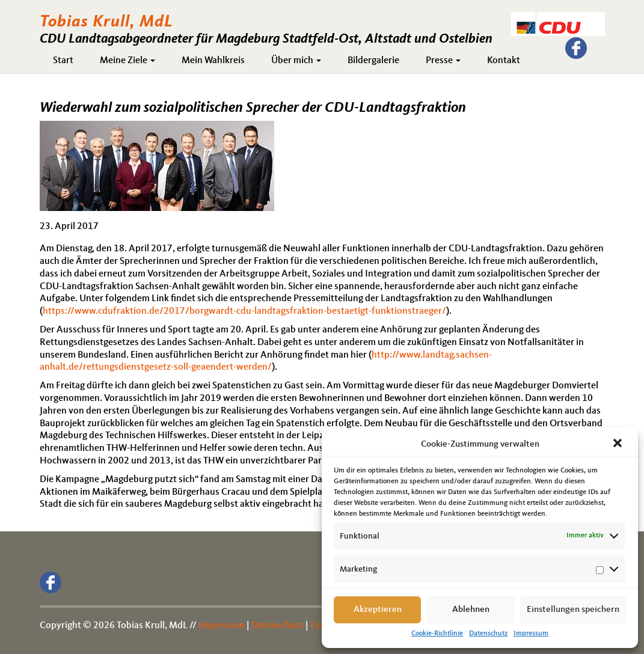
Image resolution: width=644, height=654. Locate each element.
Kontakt (504, 61)
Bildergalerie (373, 61)
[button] (619, 444)
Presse (443, 61)
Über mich (296, 61)
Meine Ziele (127, 61)
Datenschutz (488, 634)
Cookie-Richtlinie (437, 634)
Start (63, 61)
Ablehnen (471, 610)
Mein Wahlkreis (213, 61)
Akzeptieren (378, 610)
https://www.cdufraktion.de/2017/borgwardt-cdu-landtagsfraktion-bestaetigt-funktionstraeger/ (244, 311)
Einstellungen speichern (573, 610)
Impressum (531, 634)
